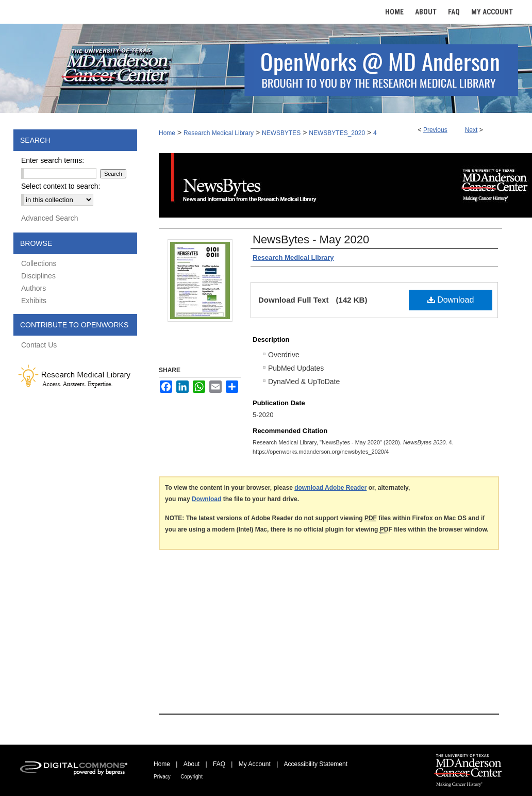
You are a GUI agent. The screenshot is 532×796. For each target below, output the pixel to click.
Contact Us (39, 345)
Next (471, 130)
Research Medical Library (219, 133)
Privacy (162, 777)
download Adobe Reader (330, 488)
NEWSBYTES (281, 133)
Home (167, 133)
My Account (255, 764)
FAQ (219, 764)
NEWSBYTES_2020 (337, 133)
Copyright (192, 777)
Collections (39, 263)
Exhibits (34, 301)
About (192, 764)
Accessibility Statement (316, 764)
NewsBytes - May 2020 (311, 239)
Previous (435, 130)
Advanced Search (50, 218)
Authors (34, 288)
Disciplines (38, 276)
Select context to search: (61, 186)
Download (451, 300)
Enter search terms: (53, 160)
